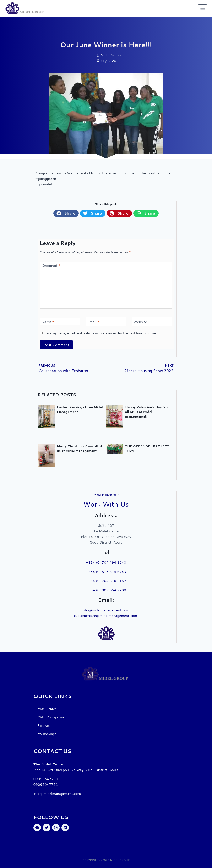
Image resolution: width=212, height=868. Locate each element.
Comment (51, 265)
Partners (44, 726)
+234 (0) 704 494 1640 (106, 562)
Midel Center (47, 709)
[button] (66, 213)
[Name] (60, 321)
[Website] (152, 321)
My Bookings (47, 734)
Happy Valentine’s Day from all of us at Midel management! (148, 412)
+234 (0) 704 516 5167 (106, 581)
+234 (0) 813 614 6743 (106, 571)
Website (140, 322)
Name (48, 321)
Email (93, 322)
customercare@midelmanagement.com (106, 615)
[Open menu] (202, 8)
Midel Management (51, 717)
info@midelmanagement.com (106, 610)
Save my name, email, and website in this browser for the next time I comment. (102, 333)
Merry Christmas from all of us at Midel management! (80, 449)
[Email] (106, 321)
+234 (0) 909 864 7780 (106, 590)
